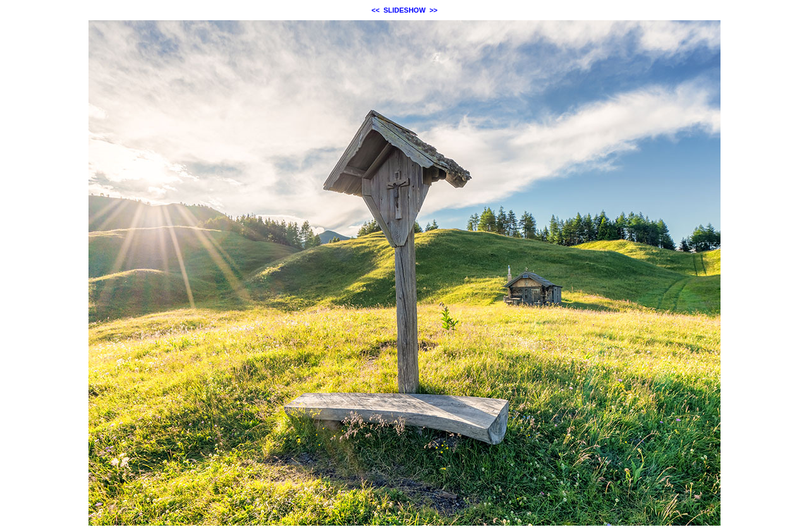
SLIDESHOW (405, 10)
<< (376, 10)
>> (433, 10)
